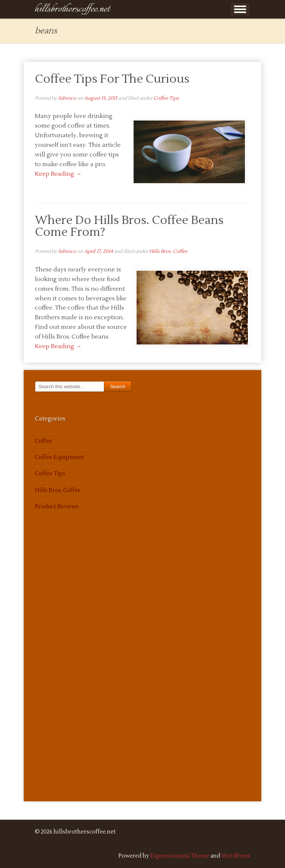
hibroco (67, 98)
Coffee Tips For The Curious (112, 79)
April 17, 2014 (99, 251)
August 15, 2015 (101, 98)
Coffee (44, 441)
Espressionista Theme (180, 856)
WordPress (236, 856)
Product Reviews (57, 507)
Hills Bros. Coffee (168, 251)
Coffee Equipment (59, 457)
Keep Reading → (58, 174)
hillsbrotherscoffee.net (72, 9)
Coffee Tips (166, 98)
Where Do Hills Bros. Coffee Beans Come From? (129, 226)
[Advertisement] (57, 667)
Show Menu (240, 9)
